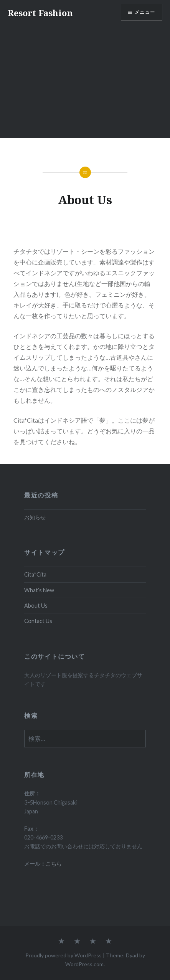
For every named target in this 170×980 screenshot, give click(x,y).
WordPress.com (84, 964)
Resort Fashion (40, 13)
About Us (36, 606)
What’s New (39, 590)
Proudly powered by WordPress (64, 955)
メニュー (145, 12)
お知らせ (35, 517)
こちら (54, 863)
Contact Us (38, 621)
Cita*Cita (35, 574)
